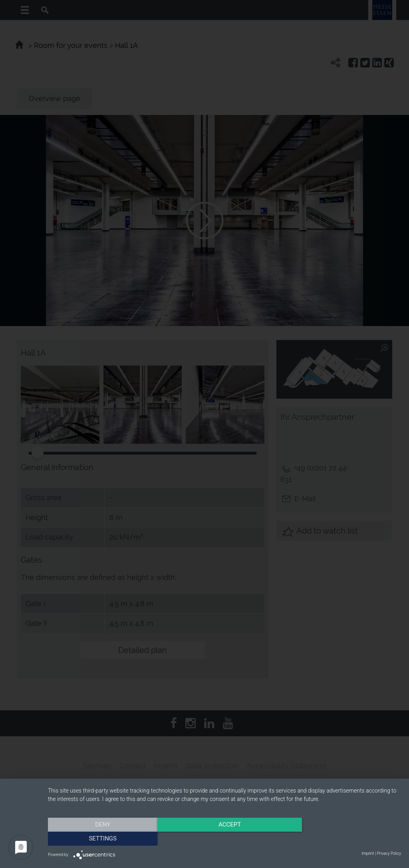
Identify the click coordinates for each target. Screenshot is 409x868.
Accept (224, 838)
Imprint (368, 853)
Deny (101, 838)
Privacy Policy (389, 853)
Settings (348, 838)
